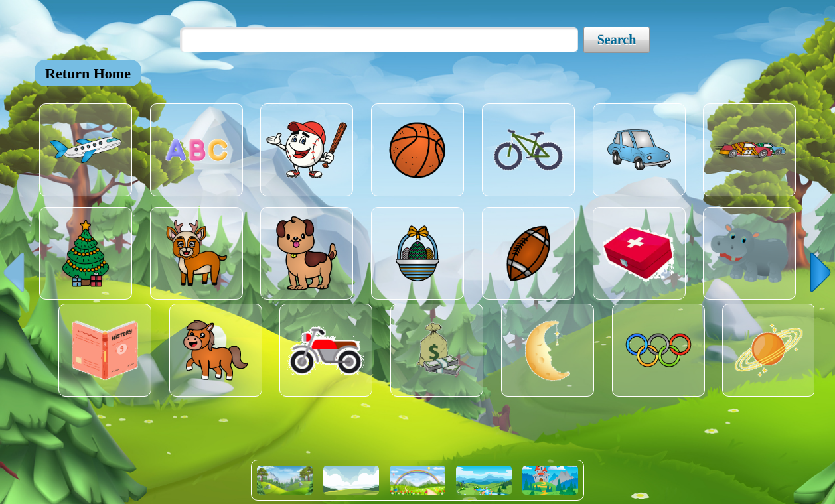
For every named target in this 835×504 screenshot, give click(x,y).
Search (617, 40)
